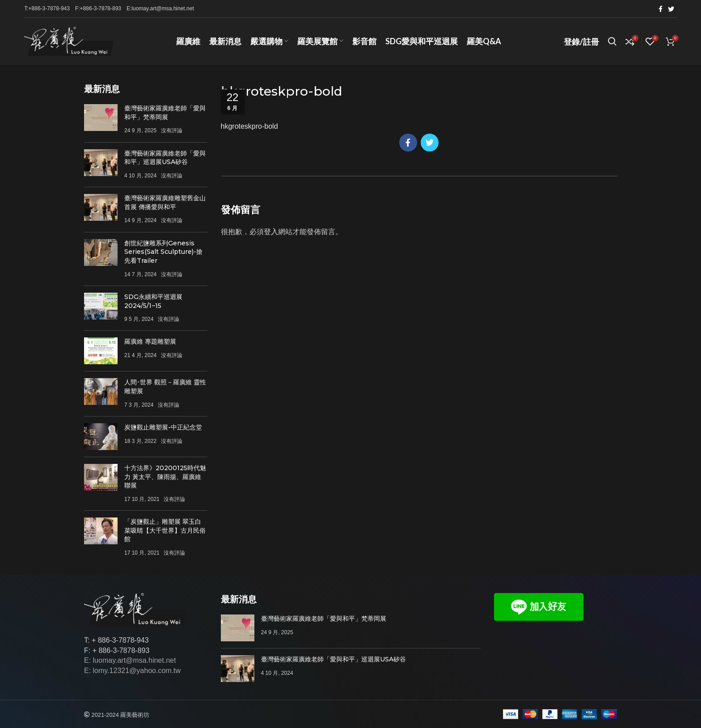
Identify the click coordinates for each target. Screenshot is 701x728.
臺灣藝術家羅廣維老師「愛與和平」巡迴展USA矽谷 (165, 158)
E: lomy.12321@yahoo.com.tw (132, 671)
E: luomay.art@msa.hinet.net (130, 660)
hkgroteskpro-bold (249, 126)
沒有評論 (172, 130)
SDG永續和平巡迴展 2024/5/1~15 (153, 301)
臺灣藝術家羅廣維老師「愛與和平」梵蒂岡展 (165, 113)
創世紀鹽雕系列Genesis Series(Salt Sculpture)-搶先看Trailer (163, 252)
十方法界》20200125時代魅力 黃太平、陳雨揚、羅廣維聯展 (165, 477)
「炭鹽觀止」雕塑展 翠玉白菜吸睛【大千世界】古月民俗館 (165, 530)
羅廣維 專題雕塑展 (150, 341)
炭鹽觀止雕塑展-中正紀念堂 (163, 427)
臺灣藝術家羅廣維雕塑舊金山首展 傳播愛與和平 (165, 202)
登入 (271, 232)
